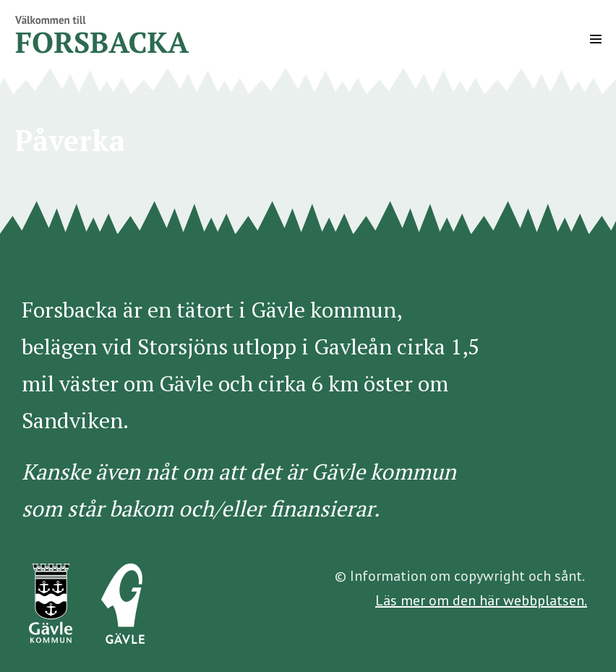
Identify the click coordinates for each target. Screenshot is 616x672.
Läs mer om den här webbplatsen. (481, 600)
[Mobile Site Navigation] (596, 39)
